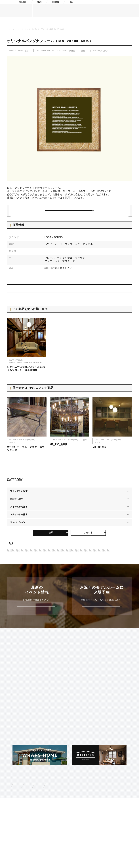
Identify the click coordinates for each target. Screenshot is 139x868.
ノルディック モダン (118, 567)
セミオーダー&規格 (59, 685)
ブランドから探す (62, 29)
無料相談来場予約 (31, 854)
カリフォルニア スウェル (65, 701)
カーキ (62, 574)
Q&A (71, 6)
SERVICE (54, 679)
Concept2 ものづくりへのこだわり (110, 693)
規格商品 (11, 739)
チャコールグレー (54, 580)
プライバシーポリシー (105, 854)
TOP (9, 679)
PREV (15, 296)
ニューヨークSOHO (56, 567)
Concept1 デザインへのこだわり (110, 685)
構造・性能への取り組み (106, 712)
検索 (51, 542)
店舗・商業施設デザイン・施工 (68, 779)
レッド (78, 574)
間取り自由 (59, 741)
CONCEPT (100, 679)
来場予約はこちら (102, 643)
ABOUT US (13, 687)
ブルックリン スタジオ (39, 561)
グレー (93, 574)
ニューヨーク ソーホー (64, 716)
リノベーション (61, 756)
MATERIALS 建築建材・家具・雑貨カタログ (33, 29)
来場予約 (123, 6)
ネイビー (46, 574)
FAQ (9, 854)
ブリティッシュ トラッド (86, 567)
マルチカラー (94, 580)
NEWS (35, 6)
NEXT (124, 296)
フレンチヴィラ (100, 561)
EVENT (11, 756)
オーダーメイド (14, 733)
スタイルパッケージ (59, 691)
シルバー (110, 574)
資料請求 (94, 6)
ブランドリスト (14, 703)
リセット (88, 542)
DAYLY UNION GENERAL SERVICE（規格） (56, 51)
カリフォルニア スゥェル (71, 561)
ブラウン (113, 580)
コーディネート (61, 789)
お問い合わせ (76, 854)
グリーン (32, 580)
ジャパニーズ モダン (23, 574)
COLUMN (53, 6)
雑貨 (83, 51)
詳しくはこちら (37, 643)
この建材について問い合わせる (69, 214)
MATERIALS (13, 726)
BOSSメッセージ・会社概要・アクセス (25, 696)
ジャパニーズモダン (99, 51)
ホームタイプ (56, 736)
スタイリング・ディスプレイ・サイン (71, 800)
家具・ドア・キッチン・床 (66, 794)
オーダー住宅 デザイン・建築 (68, 774)
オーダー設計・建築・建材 (62, 769)
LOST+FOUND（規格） (82, 29)
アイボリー (18, 586)
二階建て (58, 746)
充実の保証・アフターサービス (109, 717)
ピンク (75, 580)
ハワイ (16, 561)
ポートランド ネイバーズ (25, 567)
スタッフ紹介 (13, 709)
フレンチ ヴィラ (61, 706)
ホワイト (54, 586)
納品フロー (100, 706)
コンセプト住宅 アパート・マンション (71, 762)
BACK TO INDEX (71, 296)
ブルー (16, 580)
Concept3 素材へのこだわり (108, 700)
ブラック (37, 586)
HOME (9, 29)
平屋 (55, 751)
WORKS (11, 747)
